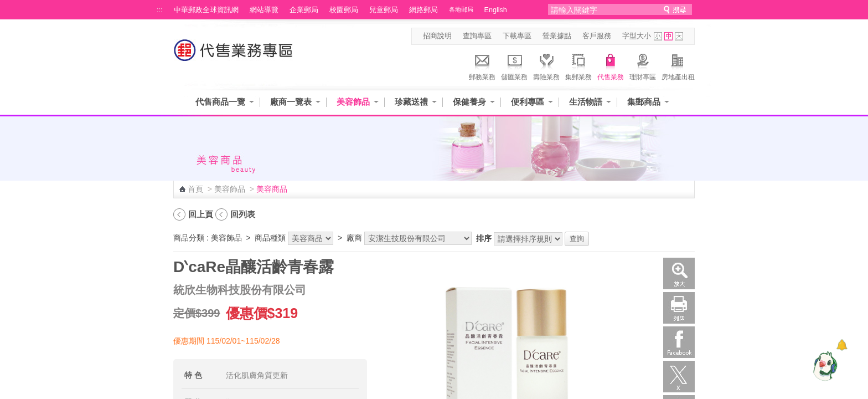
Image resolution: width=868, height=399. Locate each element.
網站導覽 (264, 10)
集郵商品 (644, 102)
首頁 (195, 189)
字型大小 (637, 36)
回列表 (243, 214)
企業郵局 (304, 10)
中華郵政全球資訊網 (206, 10)
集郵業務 (578, 65)
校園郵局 (344, 10)
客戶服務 (597, 36)
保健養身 (469, 102)
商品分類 (189, 238)
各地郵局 (461, 9)
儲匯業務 (514, 65)
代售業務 (611, 65)
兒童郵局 (384, 10)
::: (160, 10)
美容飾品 (353, 102)
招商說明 (437, 36)
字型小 (658, 36)
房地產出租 (678, 65)
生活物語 (586, 102)
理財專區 (643, 65)
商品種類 (270, 238)
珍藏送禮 (411, 102)
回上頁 (201, 214)
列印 (679, 308)
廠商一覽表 (291, 102)
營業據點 (557, 36)
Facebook (679, 342)
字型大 (679, 36)
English (496, 10)
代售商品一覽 (220, 102)
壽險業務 (546, 65)
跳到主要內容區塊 (6, 6)
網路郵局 (423, 10)
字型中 (668, 36)
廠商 (354, 238)
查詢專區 (477, 36)
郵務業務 (482, 65)
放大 (679, 273)
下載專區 (517, 36)
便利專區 (528, 102)
